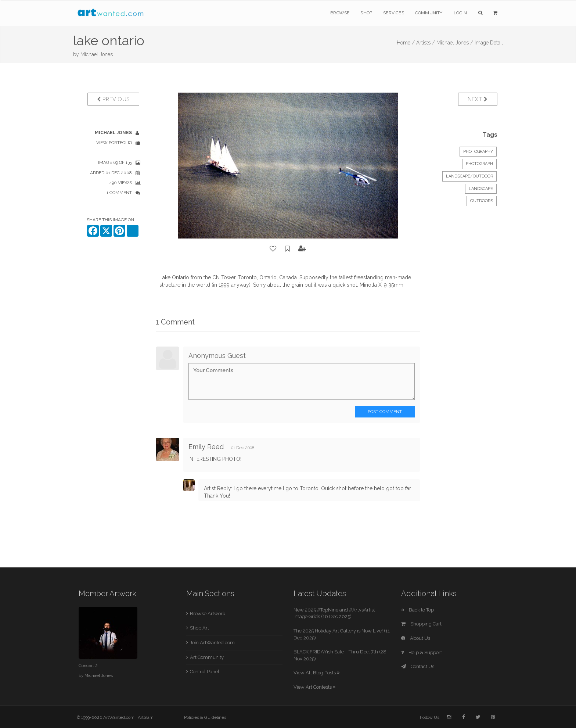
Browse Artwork (208, 614)
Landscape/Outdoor (469, 176)
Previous (113, 99)
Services (394, 13)
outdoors (482, 201)
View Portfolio (114, 143)
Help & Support (422, 652)
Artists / (426, 43)
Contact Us (418, 666)
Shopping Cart (421, 624)
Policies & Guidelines (205, 717)
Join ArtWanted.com (212, 643)
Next (478, 99)
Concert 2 (88, 666)
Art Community (207, 657)
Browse (340, 13)
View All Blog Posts (316, 673)
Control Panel (205, 672)
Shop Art (199, 628)
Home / (406, 43)
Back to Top (417, 610)
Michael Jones (97, 54)
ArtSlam (146, 717)
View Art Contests (314, 687)
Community (429, 13)
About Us (416, 638)
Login (460, 13)
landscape (481, 189)
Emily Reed (206, 447)
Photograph (479, 164)
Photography (478, 152)
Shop (366, 13)
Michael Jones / (455, 43)
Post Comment (385, 412)
